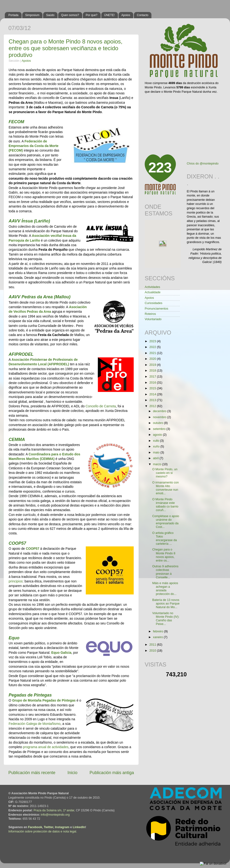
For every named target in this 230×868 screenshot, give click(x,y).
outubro (159, 423)
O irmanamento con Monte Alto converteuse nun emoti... (165, 488)
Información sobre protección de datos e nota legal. (43, 831)
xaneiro (158, 637)
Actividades (152, 287)
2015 (153, 388)
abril (156, 458)
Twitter (49, 827)
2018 (153, 371)
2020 (153, 359)
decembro (160, 411)
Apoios (126, 15)
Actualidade (153, 292)
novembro (160, 417)
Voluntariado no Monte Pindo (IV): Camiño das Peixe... (166, 619)
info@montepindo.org (55, 815)
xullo (157, 441)
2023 (153, 341)
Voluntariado (153, 319)
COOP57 (33, 549)
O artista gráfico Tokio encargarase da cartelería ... (164, 538)
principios (16, 581)
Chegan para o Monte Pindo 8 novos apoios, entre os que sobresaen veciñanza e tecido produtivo (66, 48)
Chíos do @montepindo (203, 164)
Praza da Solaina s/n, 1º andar (54, 810)
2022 (153, 347)
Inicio (72, 773)
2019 (153, 365)
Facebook (35, 827)
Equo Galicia (61, 653)
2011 (153, 645)
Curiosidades (154, 303)
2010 (153, 651)
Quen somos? (70, 15)
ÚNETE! (109, 15)
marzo (158, 464)
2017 (153, 377)
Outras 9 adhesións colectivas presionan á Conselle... (165, 572)
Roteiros (150, 314)
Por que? (92, 15)
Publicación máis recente (32, 773)
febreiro (159, 631)
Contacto (143, 15)
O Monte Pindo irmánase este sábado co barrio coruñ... (165, 505)
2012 (153, 406)
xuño (157, 446)
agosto (158, 435)
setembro (160, 429)
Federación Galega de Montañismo (35, 724)
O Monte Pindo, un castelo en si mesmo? (165, 473)
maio (157, 452)
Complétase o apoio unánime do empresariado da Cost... (166, 522)
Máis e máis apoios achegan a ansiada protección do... (165, 589)
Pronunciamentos (156, 309)
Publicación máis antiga (112, 773)
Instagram (62, 827)
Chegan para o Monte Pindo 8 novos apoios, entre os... (164, 555)
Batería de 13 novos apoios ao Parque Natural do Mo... (166, 604)
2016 (153, 383)
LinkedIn (79, 827)
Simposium (32, 15)
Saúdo (50, 15)
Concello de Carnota (101, 406)
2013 (153, 400)
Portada (13, 15)
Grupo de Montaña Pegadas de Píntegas (44, 700)
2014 (153, 394)
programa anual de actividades (46, 747)
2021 (153, 353)
